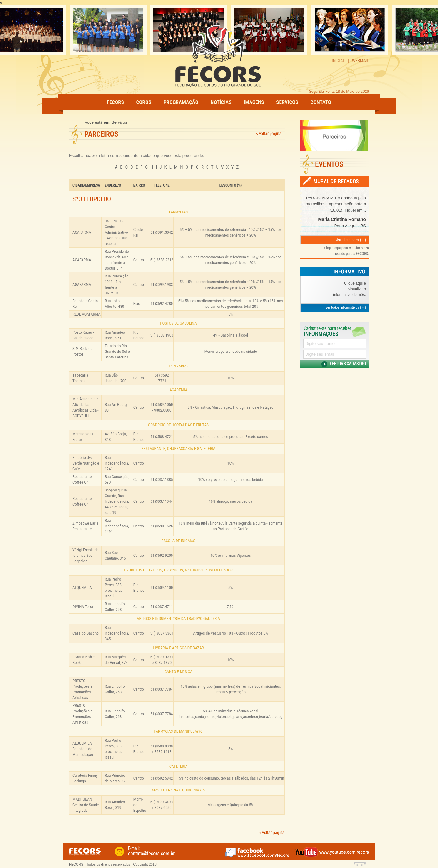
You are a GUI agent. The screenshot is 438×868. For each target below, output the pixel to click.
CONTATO (321, 102)
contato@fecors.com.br (151, 853)
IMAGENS (254, 102)
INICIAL (338, 61)
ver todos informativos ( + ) (346, 307)
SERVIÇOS (287, 102)
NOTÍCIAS (221, 102)
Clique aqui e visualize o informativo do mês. (349, 289)
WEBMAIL (361, 61)
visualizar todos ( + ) (351, 240)
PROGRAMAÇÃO (181, 102)
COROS (144, 102)
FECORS (115, 102)
